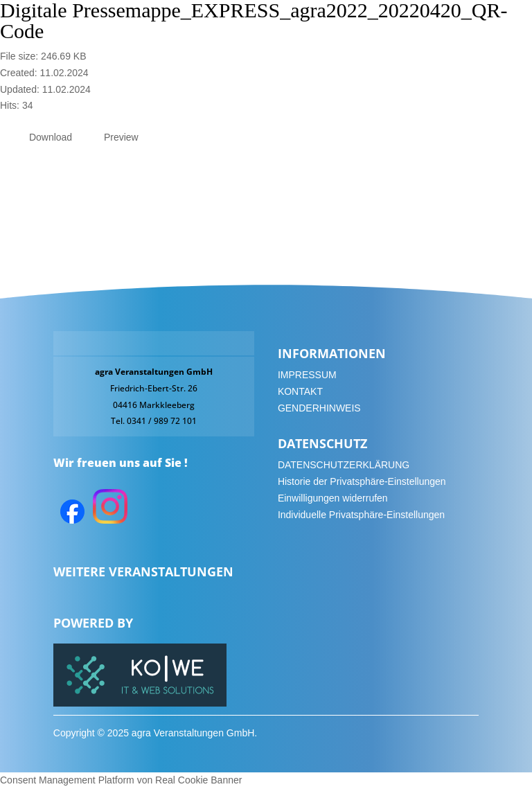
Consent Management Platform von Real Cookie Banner (121, 780)
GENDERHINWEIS (319, 408)
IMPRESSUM (307, 375)
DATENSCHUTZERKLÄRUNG (344, 465)
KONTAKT (300, 391)
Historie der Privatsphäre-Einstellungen (362, 481)
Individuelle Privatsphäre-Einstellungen (361, 515)
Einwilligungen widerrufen (333, 498)
